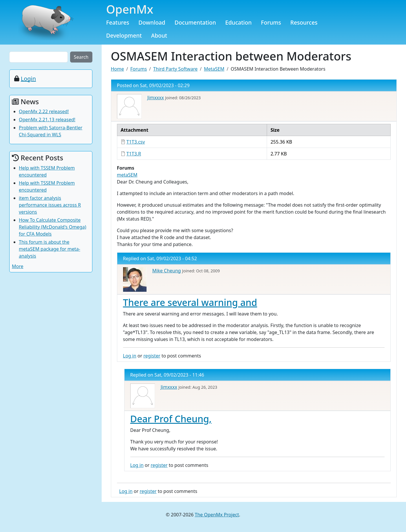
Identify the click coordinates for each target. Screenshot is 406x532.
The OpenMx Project (217, 515)
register (152, 356)
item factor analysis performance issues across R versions (50, 205)
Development (124, 35)
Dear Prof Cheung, (171, 419)
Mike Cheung (167, 271)
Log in (130, 356)
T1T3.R (134, 154)
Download (152, 22)
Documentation (195, 22)
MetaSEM (214, 69)
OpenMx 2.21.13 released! (47, 120)
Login (28, 79)
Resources (304, 22)
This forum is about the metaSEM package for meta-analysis (50, 249)
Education (238, 22)
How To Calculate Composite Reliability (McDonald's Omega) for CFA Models (53, 227)
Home (118, 69)
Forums (271, 22)
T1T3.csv (136, 142)
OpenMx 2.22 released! (44, 111)
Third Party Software (175, 69)
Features (118, 22)
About (159, 35)
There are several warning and (190, 302)
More (18, 266)
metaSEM (127, 175)
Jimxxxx (156, 98)
